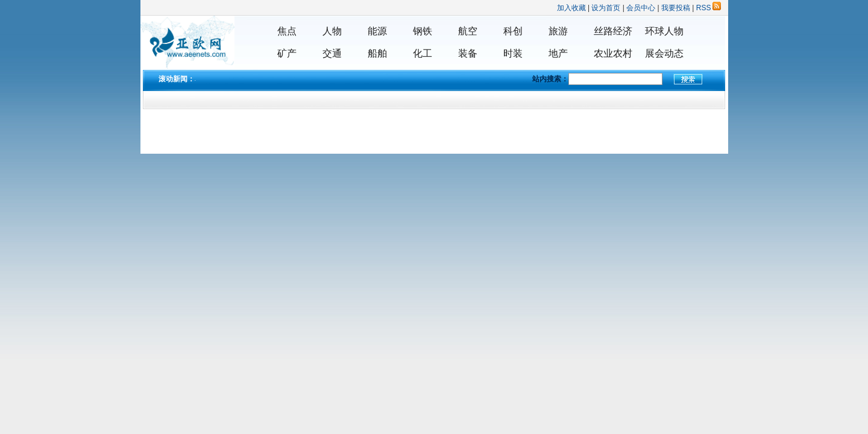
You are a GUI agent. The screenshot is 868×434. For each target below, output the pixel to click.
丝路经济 (613, 31)
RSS (709, 8)
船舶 (377, 53)
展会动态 (664, 53)
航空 (468, 31)
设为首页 (606, 8)
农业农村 (613, 53)
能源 (377, 31)
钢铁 (423, 31)
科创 (513, 31)
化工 (423, 53)
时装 (513, 53)
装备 (468, 53)
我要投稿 (676, 8)
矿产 (287, 53)
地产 (558, 53)
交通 (332, 53)
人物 (332, 31)
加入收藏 (571, 8)
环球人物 (664, 31)
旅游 (558, 31)
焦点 (287, 31)
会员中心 (641, 8)
